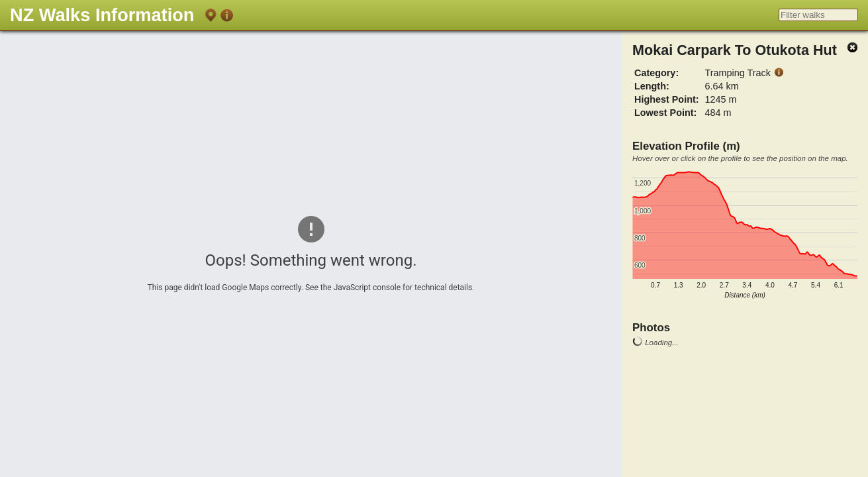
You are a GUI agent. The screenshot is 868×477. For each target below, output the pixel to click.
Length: (652, 86)
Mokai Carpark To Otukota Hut (735, 50)
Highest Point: (667, 99)
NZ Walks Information (102, 15)
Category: (656, 73)
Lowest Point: (665, 113)
